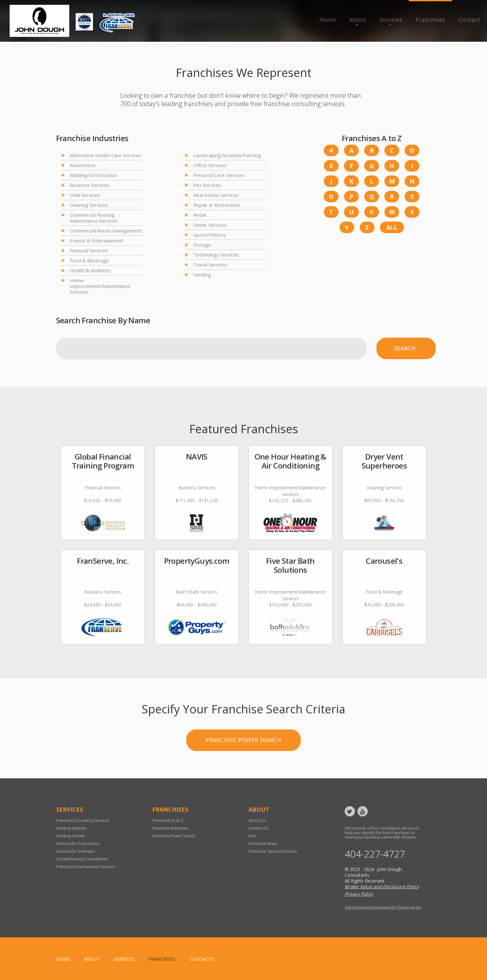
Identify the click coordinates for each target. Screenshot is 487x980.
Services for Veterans (75, 851)
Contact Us (258, 828)
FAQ (252, 836)
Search (405, 348)
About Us (257, 820)
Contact (469, 20)
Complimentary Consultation (82, 859)
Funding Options (71, 828)
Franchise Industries (170, 828)
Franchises (430, 20)
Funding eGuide (70, 836)
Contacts (202, 959)
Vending (202, 275)
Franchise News (263, 844)
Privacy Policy (359, 894)
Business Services (90, 185)
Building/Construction (93, 175)
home (63, 959)
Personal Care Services (219, 175)
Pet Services (207, 185)
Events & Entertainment (97, 241)
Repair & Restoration (217, 205)
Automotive (83, 165)
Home (327, 20)
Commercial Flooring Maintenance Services (94, 218)
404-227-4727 (375, 854)
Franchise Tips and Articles (273, 851)
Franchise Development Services (85, 867)
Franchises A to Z (168, 820)
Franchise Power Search (174, 836)
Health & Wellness (90, 270)
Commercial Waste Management (106, 231)
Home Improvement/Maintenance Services (100, 286)
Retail (200, 215)
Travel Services (210, 265)
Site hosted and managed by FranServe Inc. (383, 907)
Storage (202, 245)
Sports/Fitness (210, 235)
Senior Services (210, 225)
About (358, 20)
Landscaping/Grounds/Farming (227, 155)
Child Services (85, 195)
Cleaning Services (89, 205)
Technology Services (216, 255)
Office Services (210, 165)
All (392, 227)
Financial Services (89, 250)
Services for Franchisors (78, 844)
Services (391, 20)
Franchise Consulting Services (83, 820)
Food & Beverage (89, 260)
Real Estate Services (216, 195)
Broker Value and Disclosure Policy (382, 887)
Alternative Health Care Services (106, 155)
